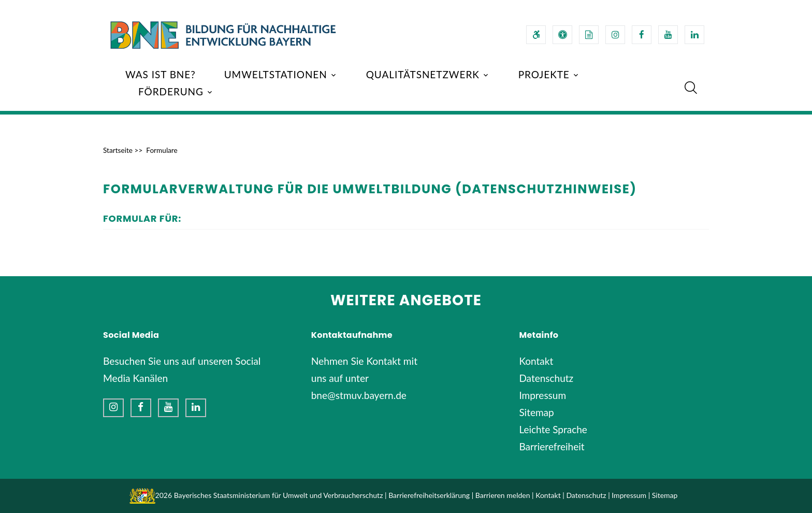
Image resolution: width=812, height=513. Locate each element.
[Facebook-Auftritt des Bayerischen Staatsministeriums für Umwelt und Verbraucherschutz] (141, 408)
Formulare (162, 150)
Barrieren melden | (505, 495)
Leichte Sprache (553, 429)
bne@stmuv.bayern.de (359, 395)
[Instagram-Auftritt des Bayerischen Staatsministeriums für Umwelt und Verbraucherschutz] (615, 35)
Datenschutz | (588, 495)
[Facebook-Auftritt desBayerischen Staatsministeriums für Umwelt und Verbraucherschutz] (642, 35)
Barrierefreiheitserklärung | (431, 495)
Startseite (118, 150)
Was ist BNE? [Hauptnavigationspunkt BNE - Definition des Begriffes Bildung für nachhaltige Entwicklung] (161, 75)
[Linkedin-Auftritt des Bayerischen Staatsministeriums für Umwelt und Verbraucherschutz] (694, 35)
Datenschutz (546, 378)
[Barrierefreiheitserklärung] (536, 35)
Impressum (542, 395)
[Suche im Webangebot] (691, 88)
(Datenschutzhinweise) (546, 189)
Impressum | (631, 495)
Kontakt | (550, 495)
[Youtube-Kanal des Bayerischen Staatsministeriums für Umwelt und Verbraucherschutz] (668, 35)
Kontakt (536, 361)
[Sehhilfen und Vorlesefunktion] (562, 35)
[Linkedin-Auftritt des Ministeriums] (196, 408)
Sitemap (536, 412)
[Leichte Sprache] (589, 35)
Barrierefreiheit (552, 446)
